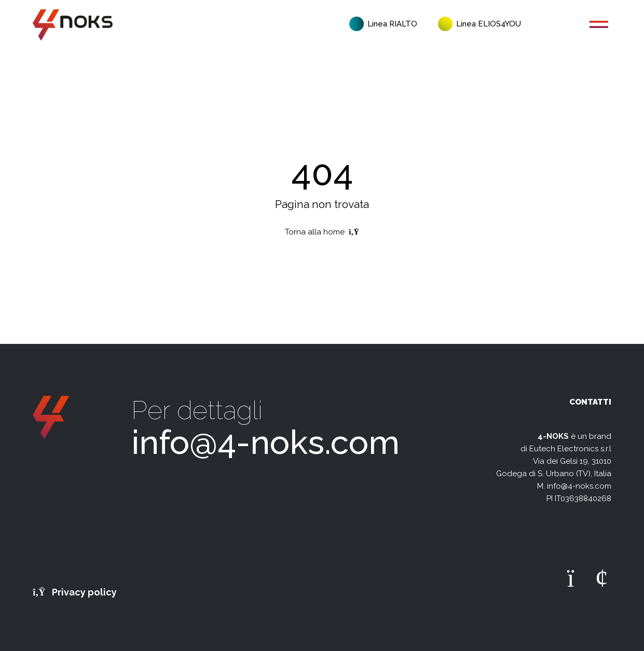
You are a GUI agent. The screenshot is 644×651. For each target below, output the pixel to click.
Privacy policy (75, 592)
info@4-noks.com (265, 442)
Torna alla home (322, 232)
